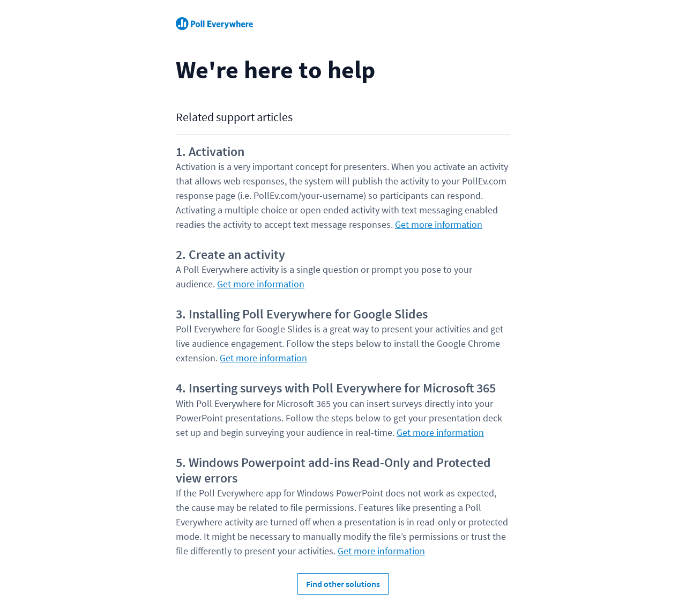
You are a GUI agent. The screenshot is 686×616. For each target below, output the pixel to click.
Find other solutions (343, 584)
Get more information (439, 224)
